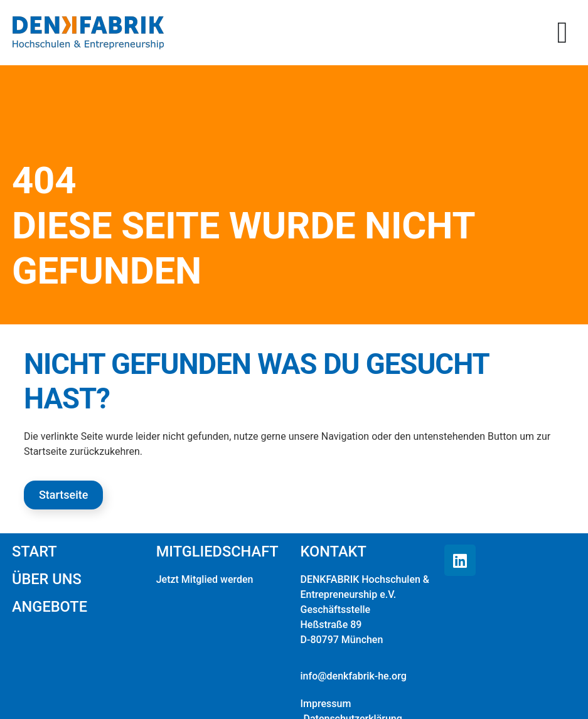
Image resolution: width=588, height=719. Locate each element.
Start (35, 551)
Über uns (47, 579)
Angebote (50, 607)
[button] (562, 33)
